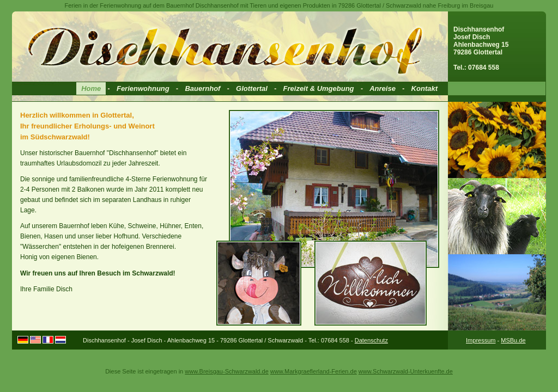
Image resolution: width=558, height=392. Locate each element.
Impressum (481, 340)
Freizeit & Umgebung (319, 88)
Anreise (383, 88)
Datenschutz (371, 340)
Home (91, 88)
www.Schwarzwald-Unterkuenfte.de (406, 371)
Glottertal (252, 88)
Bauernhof (202, 88)
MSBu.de (513, 340)
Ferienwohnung (143, 88)
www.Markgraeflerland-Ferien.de (314, 371)
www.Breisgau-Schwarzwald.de (226, 371)
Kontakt (424, 88)
